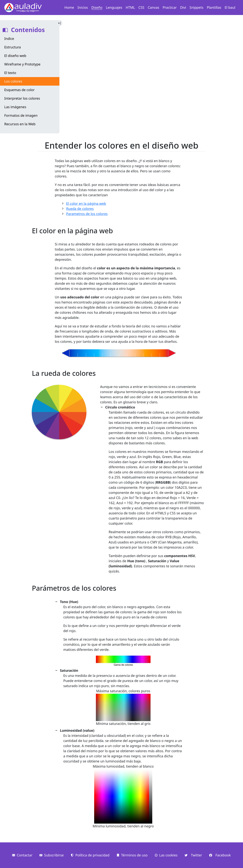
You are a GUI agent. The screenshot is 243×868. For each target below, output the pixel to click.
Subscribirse (52, 855)
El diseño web (15, 56)
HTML (130, 7)
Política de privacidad (90, 855)
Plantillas (214, 7)
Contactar (22, 855)
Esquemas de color (20, 90)
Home (69, 7)
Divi (183, 7)
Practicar (170, 7)
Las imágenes (15, 107)
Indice (9, 39)
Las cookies (166, 855)
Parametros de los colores (87, 214)
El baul (230, 7)
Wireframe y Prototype (22, 64)
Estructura (13, 47)
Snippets (196, 7)
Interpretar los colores (22, 98)
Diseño (97, 7)
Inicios (83, 7)
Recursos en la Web (20, 124)
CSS (141, 7)
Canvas (153, 7)
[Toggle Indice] (60, 23)
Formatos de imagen (21, 115)
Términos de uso (132, 855)
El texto (10, 73)
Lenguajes (114, 7)
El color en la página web (86, 203)
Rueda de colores (80, 209)
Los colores (13, 81)
